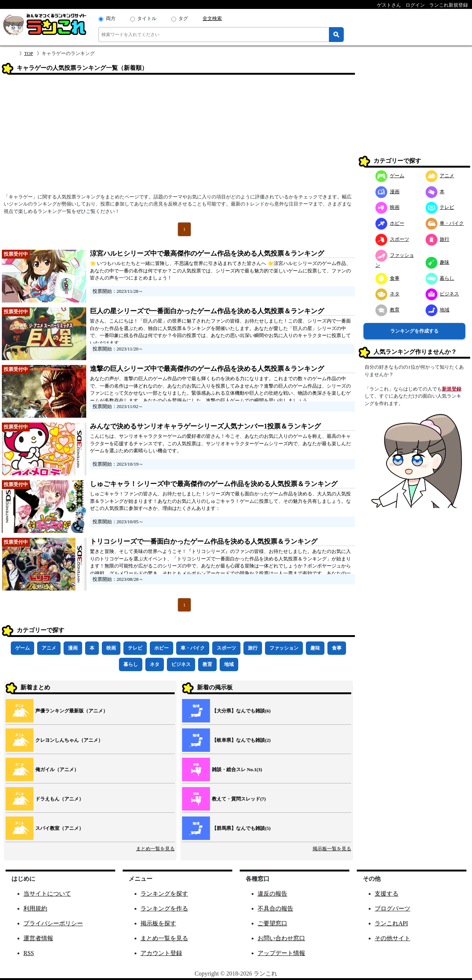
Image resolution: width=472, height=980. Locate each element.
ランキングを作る (164, 908)
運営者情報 (38, 938)
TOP (29, 53)
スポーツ (226, 648)
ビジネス (181, 664)
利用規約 (35, 908)
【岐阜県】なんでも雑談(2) (241, 740)
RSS (29, 953)
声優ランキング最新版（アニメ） (72, 711)
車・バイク (193, 648)
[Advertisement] (178, 136)
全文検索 (212, 18)
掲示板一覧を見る (332, 849)
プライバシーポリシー (53, 923)
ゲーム (22, 648)
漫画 (73, 648)
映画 (111, 648)
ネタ (155, 664)
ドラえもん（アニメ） (59, 799)
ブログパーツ (392, 908)
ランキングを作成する (414, 331)
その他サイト (392, 938)
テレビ (135, 648)
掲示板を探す (158, 923)
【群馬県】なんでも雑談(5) (241, 828)
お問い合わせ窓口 (281, 938)
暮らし (131, 664)
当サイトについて (47, 894)
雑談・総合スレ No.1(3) (237, 769)
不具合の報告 (275, 908)
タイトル (147, 18)
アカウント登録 (161, 953)
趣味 (315, 648)
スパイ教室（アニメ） (59, 828)
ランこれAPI (391, 923)
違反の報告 (272, 894)
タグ (183, 18)
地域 (229, 664)
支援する (387, 894)
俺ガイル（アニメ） (57, 769)
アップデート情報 (281, 953)
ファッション (284, 648)
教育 (207, 664)
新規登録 (452, 389)
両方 (111, 18)
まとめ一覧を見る (155, 849)
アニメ (49, 648)
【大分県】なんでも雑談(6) (241, 711)
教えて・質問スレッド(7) (239, 799)
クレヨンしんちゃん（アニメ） (69, 740)
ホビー (161, 648)
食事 (337, 648)
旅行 (253, 648)
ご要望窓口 (272, 923)
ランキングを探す (164, 894)
